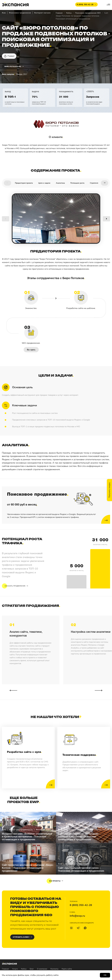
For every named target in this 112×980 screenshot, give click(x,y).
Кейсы (69, 13)
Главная (59, 13)
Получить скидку (109, 490)
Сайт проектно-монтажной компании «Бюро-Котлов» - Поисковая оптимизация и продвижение (28, 868)
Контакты (54, 969)
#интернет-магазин (42, 13)
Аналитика (60, 183)
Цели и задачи (44, 183)
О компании (42, 969)
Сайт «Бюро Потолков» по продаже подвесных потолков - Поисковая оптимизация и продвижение (78, 837)
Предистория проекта (24, 183)
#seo (4, 13)
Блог (32, 969)
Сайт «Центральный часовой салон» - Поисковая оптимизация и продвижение (81, 870)
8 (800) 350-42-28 (81, 905)
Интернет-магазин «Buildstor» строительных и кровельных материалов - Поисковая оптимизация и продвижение (27, 837)
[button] (7, 183)
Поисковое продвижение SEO (88, 13)
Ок (105, 975)
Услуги (15, 969)
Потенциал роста (77, 183)
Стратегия (94, 183)
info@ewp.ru (77, 916)
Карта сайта (67, 969)
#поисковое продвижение (20, 13)
